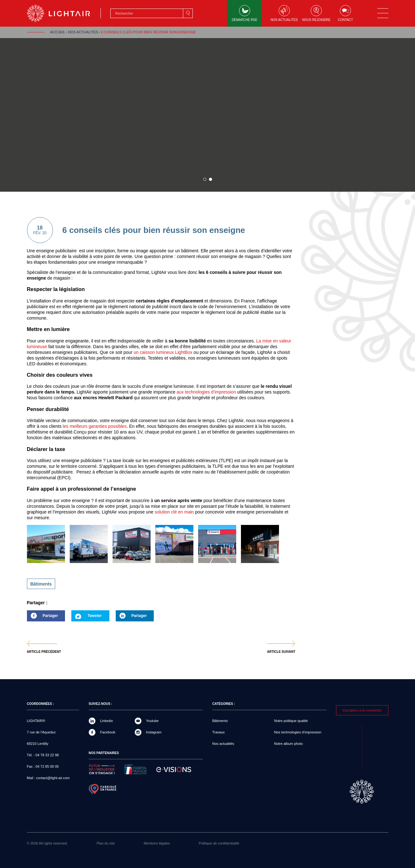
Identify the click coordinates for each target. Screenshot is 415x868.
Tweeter (94, 616)
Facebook (108, 732)
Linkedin (107, 721)
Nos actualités (284, 13)
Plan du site (106, 843)
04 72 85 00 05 (47, 766)
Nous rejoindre (316, 13)
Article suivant (281, 652)
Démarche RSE (245, 13)
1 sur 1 (205, 179)
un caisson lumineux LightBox (163, 352)
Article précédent (44, 652)
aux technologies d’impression (206, 392)
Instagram (154, 732)
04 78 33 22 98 (47, 755)
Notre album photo (289, 744)
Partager (42, 617)
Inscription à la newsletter (362, 710)
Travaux (219, 732)
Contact (346, 13)
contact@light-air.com (53, 778)
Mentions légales (157, 843)
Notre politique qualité (291, 721)
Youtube (152, 721)
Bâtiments (41, 584)
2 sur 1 (211, 179)
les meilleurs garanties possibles (94, 426)
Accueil (58, 32)
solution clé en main (175, 512)
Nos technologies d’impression (298, 732)
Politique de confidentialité (219, 843)
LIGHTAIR (64, 13)
